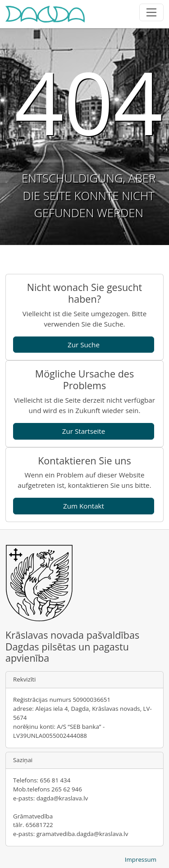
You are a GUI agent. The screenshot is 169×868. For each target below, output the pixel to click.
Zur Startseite (84, 431)
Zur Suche (84, 345)
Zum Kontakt (84, 506)
